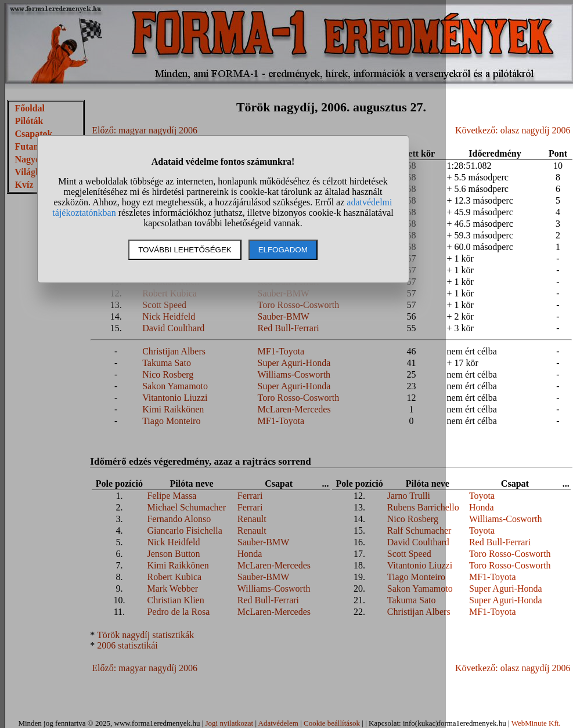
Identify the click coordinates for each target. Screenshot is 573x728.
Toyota (482, 496)
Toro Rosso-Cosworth (510, 554)
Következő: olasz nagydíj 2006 (513, 130)
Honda (482, 507)
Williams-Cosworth (506, 519)
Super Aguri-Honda (506, 588)
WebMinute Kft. (536, 723)
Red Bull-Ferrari (500, 542)
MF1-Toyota (493, 577)
